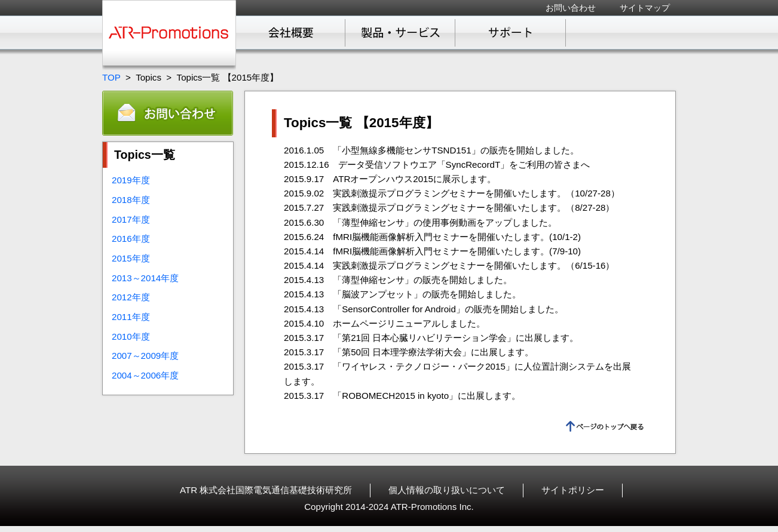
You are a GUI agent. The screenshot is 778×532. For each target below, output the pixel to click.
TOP (111, 77)
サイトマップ (645, 8)
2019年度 (131, 180)
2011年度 (131, 317)
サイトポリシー (573, 490)
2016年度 (131, 239)
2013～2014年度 (145, 278)
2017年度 (131, 219)
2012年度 (131, 297)
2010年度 (131, 336)
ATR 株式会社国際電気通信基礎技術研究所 (266, 490)
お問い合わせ (571, 8)
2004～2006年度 (145, 375)
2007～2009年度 (145, 356)
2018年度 (131, 200)
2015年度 (131, 258)
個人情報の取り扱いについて (447, 490)
